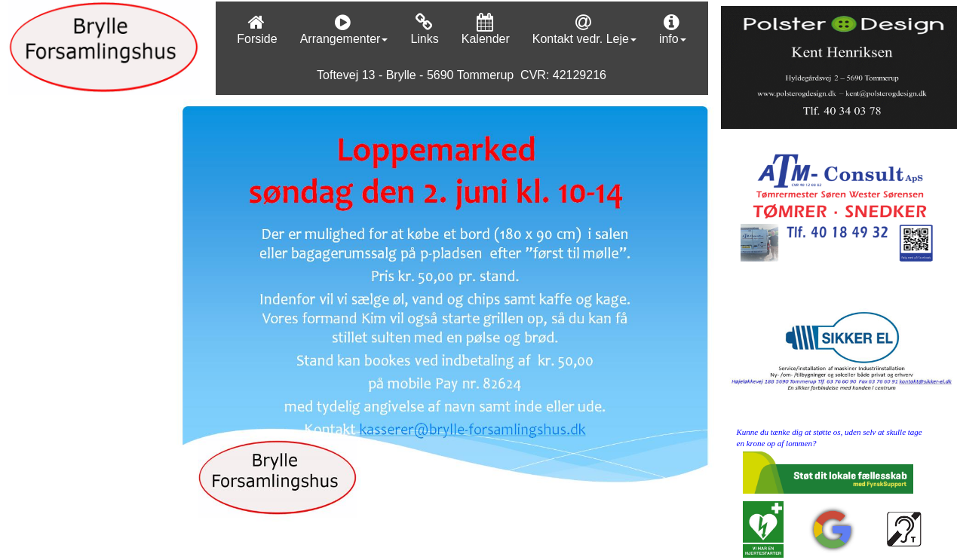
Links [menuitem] (424, 29)
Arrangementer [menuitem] (344, 29)
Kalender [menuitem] (486, 29)
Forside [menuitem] (257, 29)
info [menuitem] (673, 29)
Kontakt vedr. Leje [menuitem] (584, 29)
